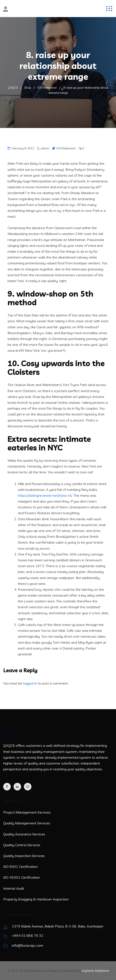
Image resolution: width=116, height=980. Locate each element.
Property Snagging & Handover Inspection (36, 899)
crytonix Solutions (95, 970)
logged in (30, 683)
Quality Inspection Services (24, 856)
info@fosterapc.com (28, 945)
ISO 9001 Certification (20, 867)
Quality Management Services (27, 823)
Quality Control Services (22, 845)
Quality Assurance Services (24, 834)
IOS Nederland (66, 148)
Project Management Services (27, 812)
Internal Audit (14, 888)
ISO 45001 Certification (22, 877)
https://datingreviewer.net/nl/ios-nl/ (45, 495)
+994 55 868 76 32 (28, 935)
